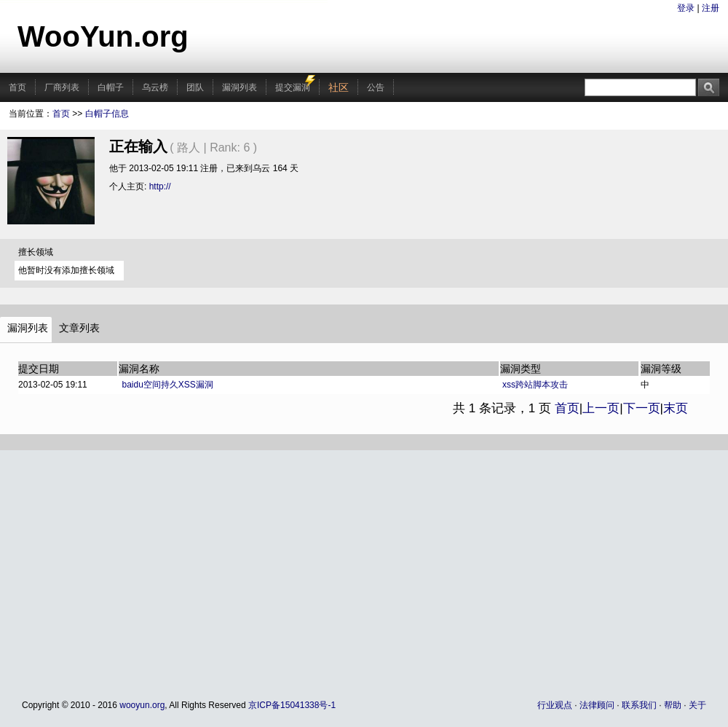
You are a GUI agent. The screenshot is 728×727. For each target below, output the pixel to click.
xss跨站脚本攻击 (535, 385)
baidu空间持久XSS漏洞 (168, 385)
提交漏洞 (293, 87)
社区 (339, 87)
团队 (195, 87)
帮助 (673, 705)
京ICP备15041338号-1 (292, 705)
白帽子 (111, 87)
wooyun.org (142, 705)
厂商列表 (62, 87)
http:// (160, 186)
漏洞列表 (240, 87)
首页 (17, 87)
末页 (676, 408)
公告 (376, 87)
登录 (686, 8)
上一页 (601, 408)
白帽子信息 (107, 114)
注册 (711, 8)
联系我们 (639, 705)
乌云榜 (155, 87)
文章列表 (79, 328)
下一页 (642, 408)
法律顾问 (597, 705)
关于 (697, 705)
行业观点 (555, 705)
